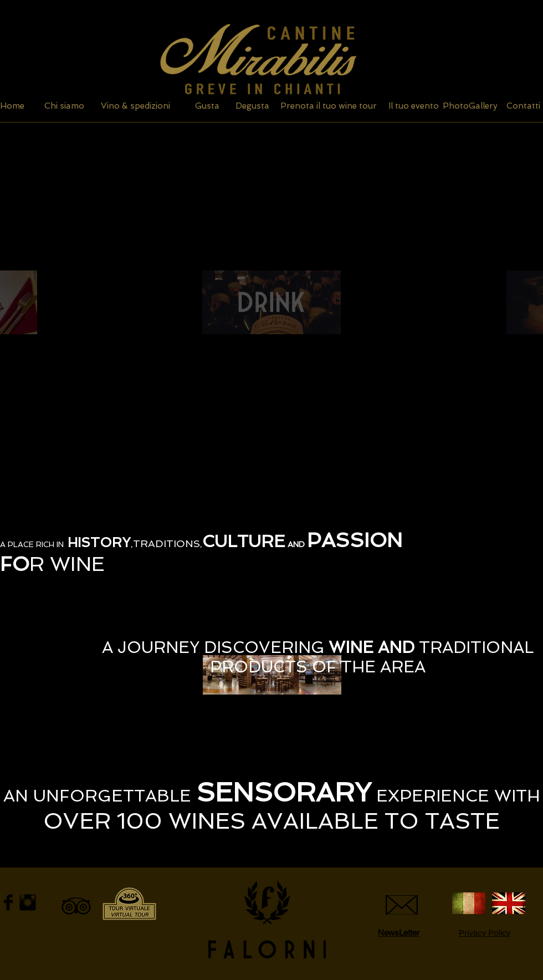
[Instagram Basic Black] (28, 902)
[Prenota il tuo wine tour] (329, 106)
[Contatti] (523, 106)
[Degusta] (252, 106)
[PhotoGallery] (470, 106)
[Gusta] (207, 106)
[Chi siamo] (64, 106)
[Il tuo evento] (413, 106)
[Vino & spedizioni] (135, 106)
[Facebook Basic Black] (8, 902)
